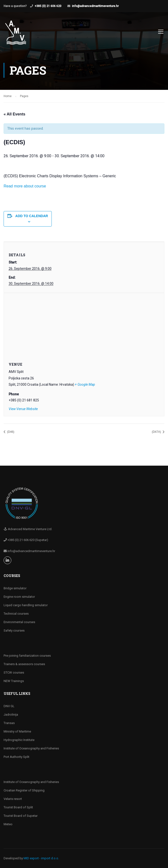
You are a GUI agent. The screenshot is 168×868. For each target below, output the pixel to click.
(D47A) (157, 432)
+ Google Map (85, 384)
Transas (9, 723)
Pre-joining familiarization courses (27, 656)
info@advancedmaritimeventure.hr (95, 6)
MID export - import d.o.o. (41, 858)
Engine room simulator (19, 597)
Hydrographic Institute (19, 740)
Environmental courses (19, 622)
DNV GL (9, 706)
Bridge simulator (15, 588)
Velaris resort (13, 799)
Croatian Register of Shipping (24, 790)
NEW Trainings (14, 681)
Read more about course (25, 186)
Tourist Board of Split (18, 807)
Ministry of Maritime (17, 731)
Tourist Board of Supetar (21, 816)
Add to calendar (32, 216)
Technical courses (16, 614)
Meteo (8, 824)
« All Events (14, 114)
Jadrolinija (11, 715)
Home (8, 96)
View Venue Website (23, 409)
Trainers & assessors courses (24, 664)
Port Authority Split (16, 757)
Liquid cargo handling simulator (26, 605)
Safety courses (14, 630)
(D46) (10, 432)
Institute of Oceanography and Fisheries (31, 748)
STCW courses (14, 672)
